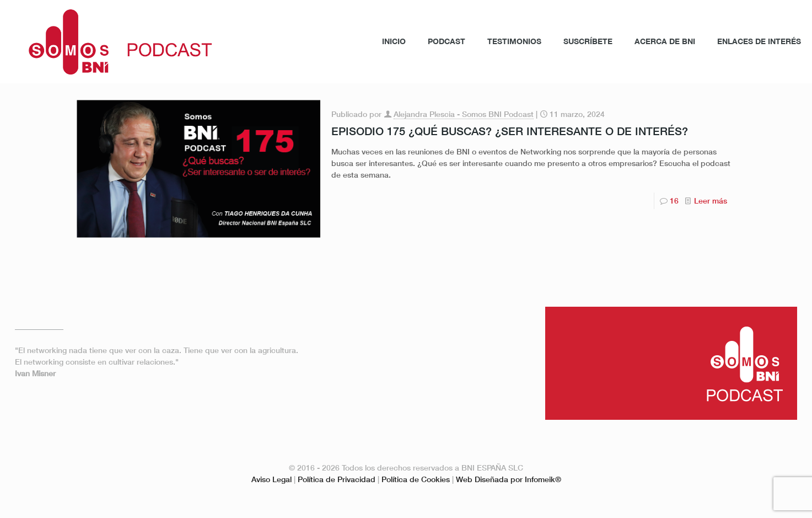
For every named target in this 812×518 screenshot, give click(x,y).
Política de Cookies (416, 479)
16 (674, 201)
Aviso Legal (271, 479)
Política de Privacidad (337, 479)
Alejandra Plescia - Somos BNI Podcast (464, 114)
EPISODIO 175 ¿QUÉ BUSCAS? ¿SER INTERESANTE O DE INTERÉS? (510, 131)
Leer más (711, 201)
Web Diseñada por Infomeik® (509, 479)
